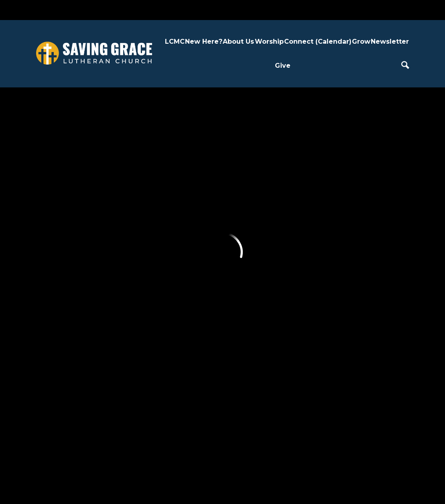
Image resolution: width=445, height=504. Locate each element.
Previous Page (93, 123)
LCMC (175, 41)
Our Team (148, 254)
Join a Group (245, 286)
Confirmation (292, 236)
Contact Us (149, 272)
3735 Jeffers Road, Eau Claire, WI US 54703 (193, 436)
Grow (361, 41)
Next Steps (102, 226)
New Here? (204, 41)
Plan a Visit (101, 207)
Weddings (194, 272)
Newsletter (390, 41)
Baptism (191, 254)
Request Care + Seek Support (243, 258)
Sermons (192, 236)
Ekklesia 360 (223, 483)
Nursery (284, 340)
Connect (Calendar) (318, 41)
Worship (269, 41)
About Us (238, 41)
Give (283, 66)
